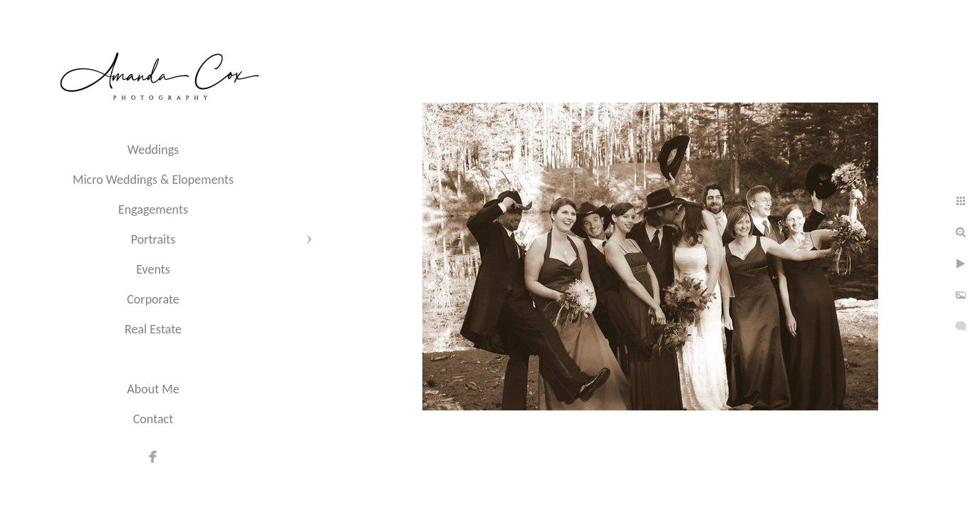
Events (153, 269)
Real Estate (153, 329)
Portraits (153, 239)
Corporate (153, 299)
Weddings (153, 150)
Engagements (153, 209)
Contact (153, 419)
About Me (153, 389)
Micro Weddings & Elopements (153, 180)
